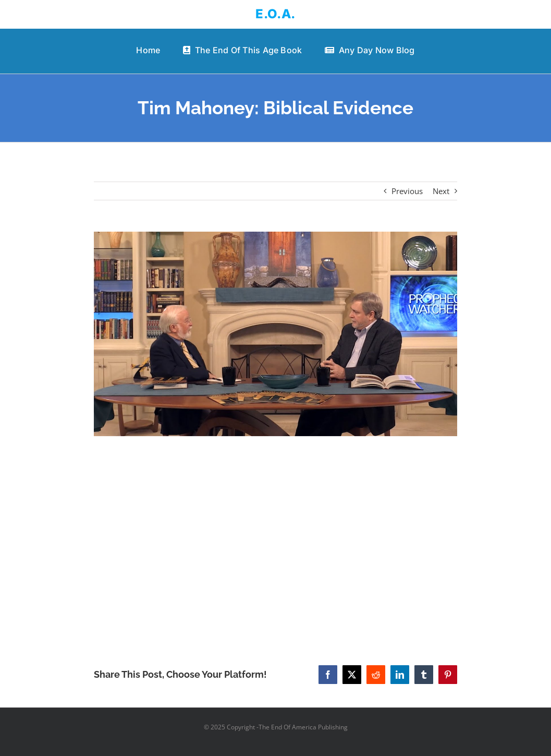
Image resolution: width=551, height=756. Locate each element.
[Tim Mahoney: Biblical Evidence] (276, 334)
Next (441, 191)
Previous (407, 191)
